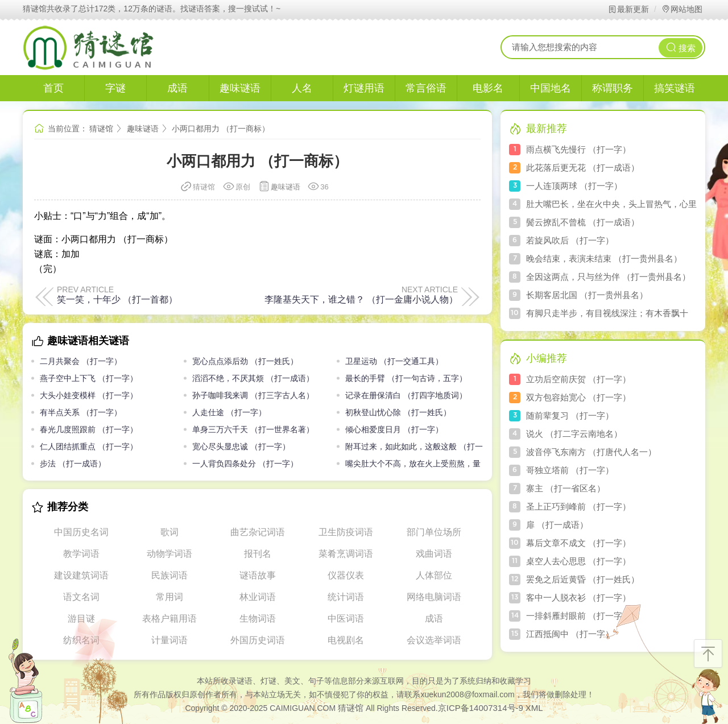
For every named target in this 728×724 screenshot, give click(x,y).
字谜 (115, 88)
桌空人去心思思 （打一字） (578, 561)
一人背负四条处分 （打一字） (245, 464)
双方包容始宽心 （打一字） (578, 397)
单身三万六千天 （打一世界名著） (253, 429)
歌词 (169, 532)
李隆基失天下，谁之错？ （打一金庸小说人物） (361, 299)
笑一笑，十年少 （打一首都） (117, 299)
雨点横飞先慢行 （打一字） (578, 149)
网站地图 (682, 9)
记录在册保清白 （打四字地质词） (406, 395)
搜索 (681, 47)
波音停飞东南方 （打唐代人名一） (591, 452)
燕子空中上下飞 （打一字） (89, 378)
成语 (177, 88)
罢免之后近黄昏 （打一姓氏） (583, 579)
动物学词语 (169, 554)
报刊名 (258, 554)
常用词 (169, 597)
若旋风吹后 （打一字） (570, 240)
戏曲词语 (434, 554)
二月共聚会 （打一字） (81, 361)
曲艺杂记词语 (258, 532)
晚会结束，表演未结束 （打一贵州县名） (604, 258)
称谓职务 (613, 88)
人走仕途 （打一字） (229, 412)
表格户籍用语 (169, 618)
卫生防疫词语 (346, 532)
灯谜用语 (364, 88)
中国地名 (551, 88)
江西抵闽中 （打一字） (570, 634)
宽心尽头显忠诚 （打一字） (241, 446)
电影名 (488, 88)
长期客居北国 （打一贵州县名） (587, 295)
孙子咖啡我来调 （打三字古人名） (253, 395)
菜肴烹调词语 (346, 554)
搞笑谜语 (675, 88)
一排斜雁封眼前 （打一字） (578, 616)
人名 (302, 88)
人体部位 (434, 575)
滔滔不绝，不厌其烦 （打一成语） (253, 378)
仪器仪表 (346, 575)
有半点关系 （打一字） (81, 412)
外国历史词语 (258, 640)
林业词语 (258, 597)
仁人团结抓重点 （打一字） (89, 446)
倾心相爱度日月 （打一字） (394, 429)
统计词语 (346, 597)
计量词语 (169, 640)
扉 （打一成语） (557, 525)
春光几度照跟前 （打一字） (89, 429)
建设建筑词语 (81, 575)
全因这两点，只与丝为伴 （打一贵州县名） (608, 277)
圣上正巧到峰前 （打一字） (578, 506)
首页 (53, 88)
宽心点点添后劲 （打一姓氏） (245, 361)
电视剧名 (346, 640)
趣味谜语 (240, 88)
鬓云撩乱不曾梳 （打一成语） (583, 222)
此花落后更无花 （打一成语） (583, 167)
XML (534, 708)
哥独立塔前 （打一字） (570, 470)
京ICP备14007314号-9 (481, 708)
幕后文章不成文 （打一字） (578, 543)
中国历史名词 (81, 532)
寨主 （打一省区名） (566, 488)
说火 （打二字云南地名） (574, 434)
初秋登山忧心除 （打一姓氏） (398, 412)
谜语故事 (258, 575)
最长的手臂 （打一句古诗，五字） (406, 378)
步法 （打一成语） (73, 464)
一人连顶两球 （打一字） (574, 186)
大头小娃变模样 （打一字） (89, 395)
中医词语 (346, 618)
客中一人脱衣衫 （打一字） (578, 597)
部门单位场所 (434, 532)
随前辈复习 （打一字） (570, 415)
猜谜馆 (101, 129)
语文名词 (81, 597)
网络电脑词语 (434, 597)
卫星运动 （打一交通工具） (394, 361)
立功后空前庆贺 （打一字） (578, 379)
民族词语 (169, 575)
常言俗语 (426, 88)
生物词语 (258, 618)
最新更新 (628, 9)
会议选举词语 (434, 640)
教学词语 (81, 554)
